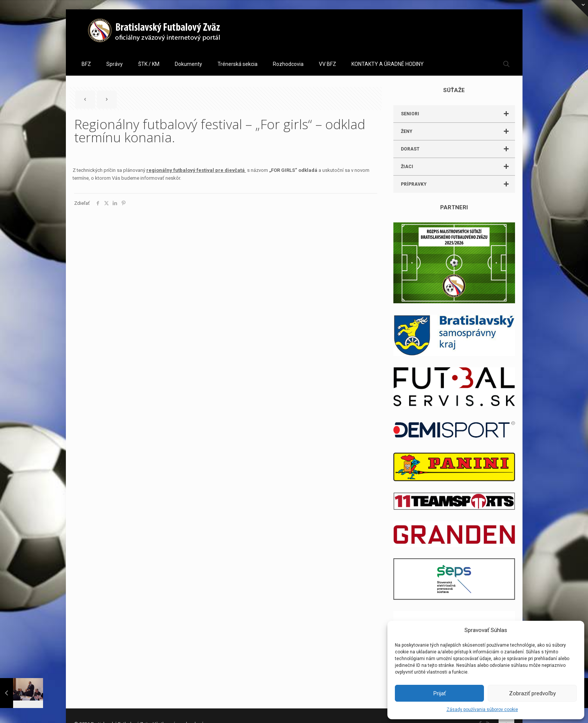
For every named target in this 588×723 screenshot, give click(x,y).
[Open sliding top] (580, 8)
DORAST (458, 149)
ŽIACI (458, 167)
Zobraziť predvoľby (532, 693)
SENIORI (458, 114)
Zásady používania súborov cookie (482, 710)
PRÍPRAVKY (458, 184)
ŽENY (458, 131)
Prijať (440, 693)
